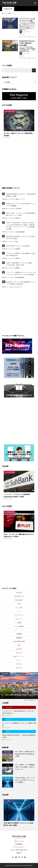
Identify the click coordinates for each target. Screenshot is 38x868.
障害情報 (19, 664)
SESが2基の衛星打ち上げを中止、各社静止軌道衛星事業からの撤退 (21, 195)
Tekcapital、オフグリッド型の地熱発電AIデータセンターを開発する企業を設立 (21, 283)
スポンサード (19, 619)
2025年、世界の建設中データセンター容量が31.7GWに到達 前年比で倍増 (19, 264)
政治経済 (19, 638)
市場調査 (17, 268)
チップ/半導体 (19, 626)
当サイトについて (19, 841)
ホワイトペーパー (19, 630)
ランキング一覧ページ (30, 700)
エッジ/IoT (19, 608)
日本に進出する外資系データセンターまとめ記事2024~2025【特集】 (20, 237)
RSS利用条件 (19, 844)
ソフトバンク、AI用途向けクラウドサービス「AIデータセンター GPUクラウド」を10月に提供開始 (21, 274)
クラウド (19, 611)
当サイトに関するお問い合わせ (19, 850)
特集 (16, 241)
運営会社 (19, 853)
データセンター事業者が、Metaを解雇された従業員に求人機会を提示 (21, 254)
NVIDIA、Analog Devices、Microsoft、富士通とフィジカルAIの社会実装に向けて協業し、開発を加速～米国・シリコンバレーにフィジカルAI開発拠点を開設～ (21, 226)
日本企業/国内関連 (20, 232)
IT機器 (19, 604)
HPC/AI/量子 (18, 209)
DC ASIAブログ (19, 596)
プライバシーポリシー (19, 847)
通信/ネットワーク (20, 199)
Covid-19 (19, 593)
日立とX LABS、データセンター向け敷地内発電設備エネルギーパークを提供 (21, 214)
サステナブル (18, 287)
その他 (19, 623)
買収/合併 (18, 249)
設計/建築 (19, 649)
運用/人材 (18, 258)
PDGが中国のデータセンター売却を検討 (18, 246)
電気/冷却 (18, 218)
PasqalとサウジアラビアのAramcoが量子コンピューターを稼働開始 (21, 205)
